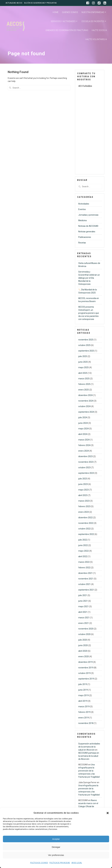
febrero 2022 (84, 568)
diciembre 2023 (85, 456)
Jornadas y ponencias (88, 215)
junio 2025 (83, 362)
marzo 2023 (84, 501)
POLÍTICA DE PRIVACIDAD (60, 863)
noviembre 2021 (86, 579)
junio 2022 (83, 545)
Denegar (56, 847)
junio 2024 (83, 423)
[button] (108, 813)
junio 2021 (83, 601)
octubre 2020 (84, 634)
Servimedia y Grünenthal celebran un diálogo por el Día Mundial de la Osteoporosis (89, 278)
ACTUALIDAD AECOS (14, 3)
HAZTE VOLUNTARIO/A (96, 39)
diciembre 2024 (85, 395)
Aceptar (56, 839)
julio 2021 (83, 595)
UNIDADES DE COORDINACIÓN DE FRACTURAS (67, 30)
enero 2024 (84, 451)
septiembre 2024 (86, 412)
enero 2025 (84, 390)
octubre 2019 (84, 673)
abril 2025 (83, 373)
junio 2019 (83, 690)
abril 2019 (83, 701)
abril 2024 (83, 434)
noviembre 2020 (86, 629)
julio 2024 (83, 417)
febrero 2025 (84, 384)
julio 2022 (83, 540)
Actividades (84, 204)
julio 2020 (83, 640)
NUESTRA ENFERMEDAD (93, 12)
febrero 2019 (84, 712)
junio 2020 (83, 645)
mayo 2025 (83, 367)
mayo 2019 (83, 695)
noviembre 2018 (86, 723)
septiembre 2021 (86, 590)
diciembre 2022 (85, 518)
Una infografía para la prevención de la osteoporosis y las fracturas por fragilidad (89, 771)
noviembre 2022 (86, 523)
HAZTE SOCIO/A (99, 30)
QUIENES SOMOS (70, 12)
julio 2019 (83, 684)
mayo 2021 (83, 606)
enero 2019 (84, 718)
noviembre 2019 (86, 668)
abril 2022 (83, 556)
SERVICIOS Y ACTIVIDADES (63, 21)
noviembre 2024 (86, 401)
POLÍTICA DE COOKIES (39, 863)
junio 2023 (83, 484)
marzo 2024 (84, 440)
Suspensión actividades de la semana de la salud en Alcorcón (89, 747)
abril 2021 (83, 612)
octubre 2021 (84, 584)
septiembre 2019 (86, 679)
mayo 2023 (83, 490)
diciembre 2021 (85, 573)
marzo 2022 (84, 562)
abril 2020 (83, 651)
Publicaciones (85, 237)
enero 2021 (84, 623)
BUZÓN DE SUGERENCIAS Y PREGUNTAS (40, 3)
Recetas (82, 243)
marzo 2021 (84, 618)
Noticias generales (87, 232)
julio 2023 (83, 479)
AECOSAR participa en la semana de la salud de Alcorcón (89, 756)
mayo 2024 (83, 429)
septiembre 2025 (86, 351)
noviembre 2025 (86, 340)
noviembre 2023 (86, 462)
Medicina (82, 220)
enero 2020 (84, 656)
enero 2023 (84, 512)
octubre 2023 (84, 467)
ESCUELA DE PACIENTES (93, 21)
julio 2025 (83, 356)
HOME (56, 12)
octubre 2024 (84, 406)
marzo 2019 (84, 707)
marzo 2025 (84, 379)
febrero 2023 (84, 506)
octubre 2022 (84, 529)
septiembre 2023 (86, 473)
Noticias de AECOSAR (88, 226)
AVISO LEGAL (77, 863)
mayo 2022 (83, 551)
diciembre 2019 (85, 662)
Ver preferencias (56, 855)
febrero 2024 (84, 445)
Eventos (82, 209)
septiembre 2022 (86, 534)
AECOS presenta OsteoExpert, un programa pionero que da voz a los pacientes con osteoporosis (89, 313)
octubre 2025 (84, 345)
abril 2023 (83, 495)
